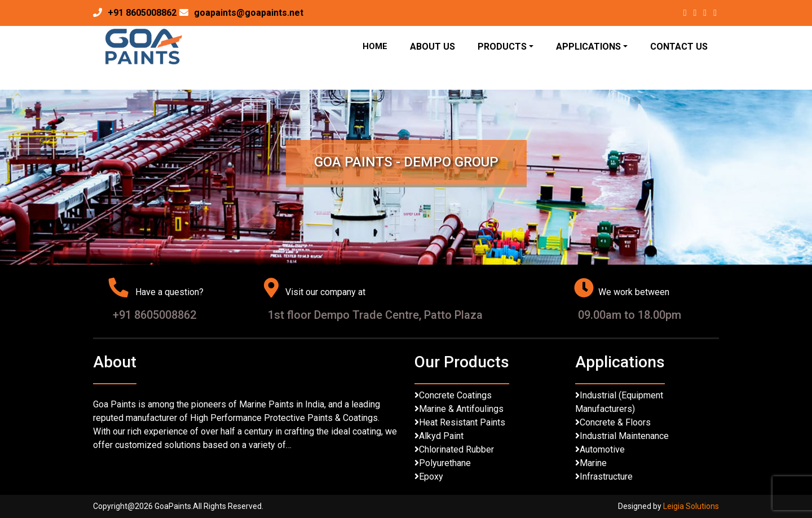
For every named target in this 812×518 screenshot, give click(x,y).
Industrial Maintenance (624, 436)
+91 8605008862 (142, 13)
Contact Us (679, 47)
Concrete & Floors (615, 422)
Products (502, 47)
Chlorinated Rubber (456, 449)
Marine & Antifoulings (461, 409)
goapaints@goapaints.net (249, 13)
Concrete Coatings (455, 395)
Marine (593, 463)
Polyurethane (445, 463)
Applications (588, 47)
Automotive (602, 449)
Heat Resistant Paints (462, 422)
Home (375, 46)
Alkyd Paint (441, 436)
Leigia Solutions (691, 506)
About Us (433, 47)
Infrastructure (606, 477)
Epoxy (431, 477)
